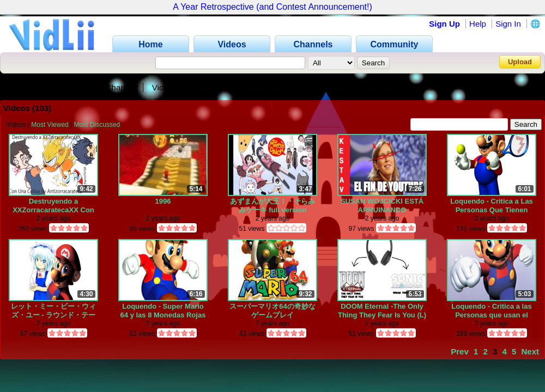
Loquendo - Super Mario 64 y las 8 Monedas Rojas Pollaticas (163, 311)
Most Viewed (50, 125)
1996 (163, 201)
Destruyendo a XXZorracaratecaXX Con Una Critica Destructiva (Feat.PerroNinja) (53, 206)
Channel (121, 87)
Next (530, 351)
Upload (520, 62)
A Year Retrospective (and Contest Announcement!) (272, 7)
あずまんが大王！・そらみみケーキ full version (272, 206)
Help (478, 24)
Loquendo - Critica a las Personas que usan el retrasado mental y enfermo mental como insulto (491, 311)
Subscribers (264, 87)
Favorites (210, 87)
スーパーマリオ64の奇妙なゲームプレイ (272, 311)
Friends (380, 87)
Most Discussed (97, 125)
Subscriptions (326, 87)
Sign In (508, 24)
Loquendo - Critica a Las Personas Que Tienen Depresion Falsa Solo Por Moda (492, 206)
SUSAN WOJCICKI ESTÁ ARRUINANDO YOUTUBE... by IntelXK (382, 206)
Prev (460, 351)
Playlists (424, 87)
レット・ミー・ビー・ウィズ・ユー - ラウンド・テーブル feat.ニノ (53, 311)
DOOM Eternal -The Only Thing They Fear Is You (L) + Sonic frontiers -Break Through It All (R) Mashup (382, 311)
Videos (165, 87)
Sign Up (444, 24)
